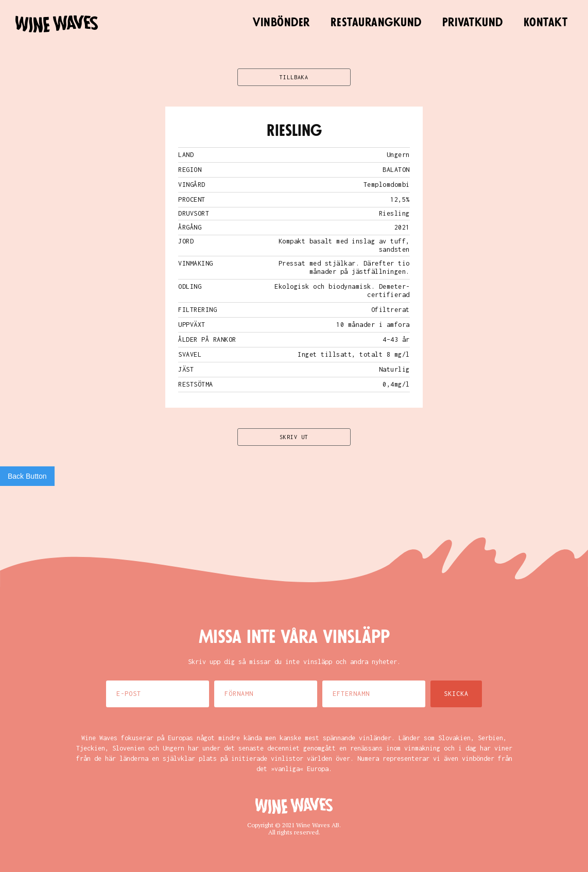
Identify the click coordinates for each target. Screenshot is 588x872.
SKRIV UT (294, 437)
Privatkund (473, 23)
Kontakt (546, 23)
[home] (57, 24)
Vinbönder (281, 23)
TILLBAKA (294, 77)
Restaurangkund (376, 23)
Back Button (27, 476)
